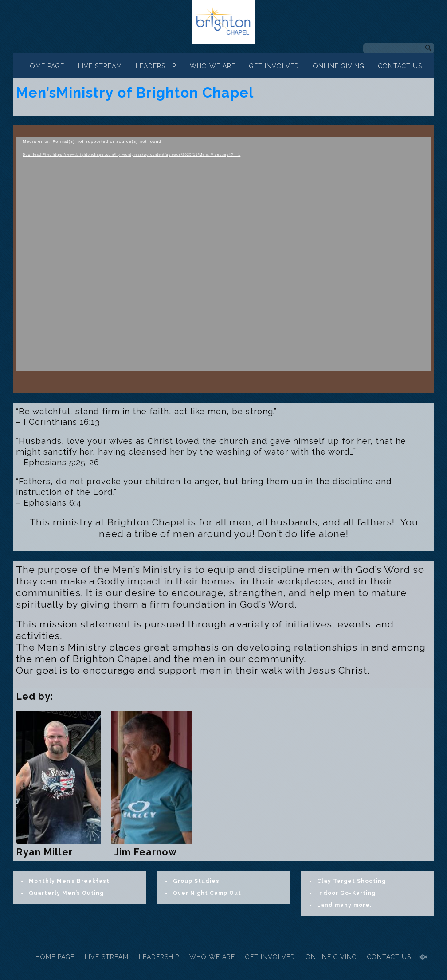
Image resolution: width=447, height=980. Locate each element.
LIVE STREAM (100, 66)
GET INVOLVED (274, 66)
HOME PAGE (45, 66)
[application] (223, 254)
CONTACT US (400, 66)
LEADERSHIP (156, 66)
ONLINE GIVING (339, 66)
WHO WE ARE (213, 66)
